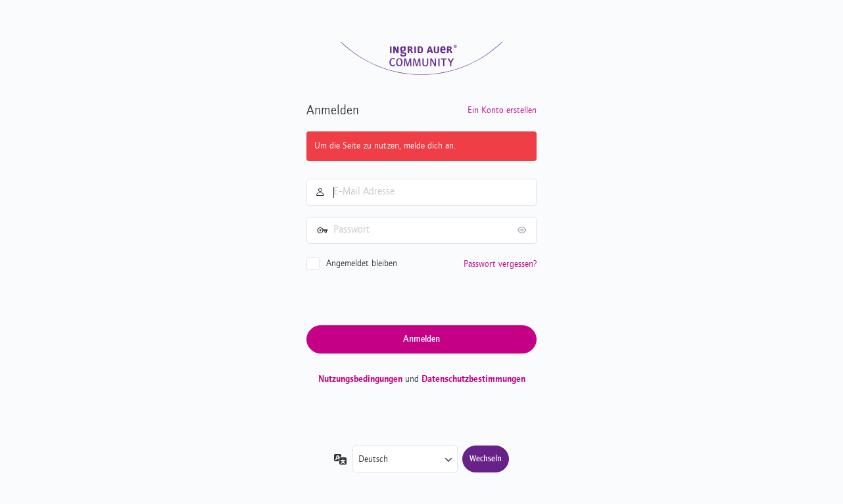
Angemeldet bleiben (362, 263)
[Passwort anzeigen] (523, 230)
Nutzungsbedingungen (360, 379)
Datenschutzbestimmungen (473, 379)
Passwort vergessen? (500, 264)
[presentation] (406, 297)
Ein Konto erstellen (502, 110)
